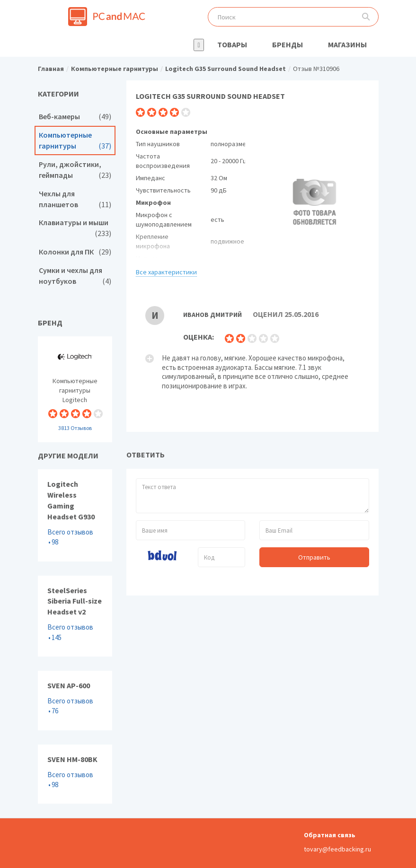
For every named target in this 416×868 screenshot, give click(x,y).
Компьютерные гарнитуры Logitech (75, 389)
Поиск (366, 17)
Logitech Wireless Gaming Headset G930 (75, 515)
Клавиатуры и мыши (75, 228)
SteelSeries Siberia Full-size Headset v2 (75, 616)
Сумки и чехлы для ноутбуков (75, 276)
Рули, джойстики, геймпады (75, 170)
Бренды (288, 44)
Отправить (314, 557)
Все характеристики (166, 272)
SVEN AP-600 (75, 701)
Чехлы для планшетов (75, 199)
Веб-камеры (75, 117)
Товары (232, 44)
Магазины (347, 44)
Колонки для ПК (75, 252)
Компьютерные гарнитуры (75, 140)
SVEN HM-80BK (75, 774)
